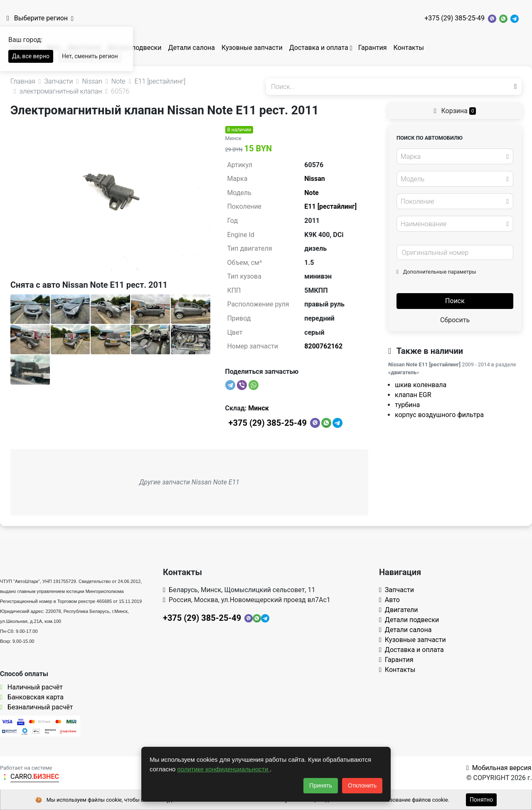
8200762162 (323, 346)
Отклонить (362, 785)
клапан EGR (413, 395)
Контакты (408, 48)
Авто (389, 600)
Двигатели (399, 610)
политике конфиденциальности (224, 769)
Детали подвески (134, 48)
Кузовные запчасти (252, 48)
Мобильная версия (499, 768)
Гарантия (373, 48)
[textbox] (453, 157)
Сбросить (455, 320)
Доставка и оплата (319, 48)
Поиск (455, 301)
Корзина (455, 111)
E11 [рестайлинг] (330, 206)
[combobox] (455, 156)
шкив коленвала (421, 385)
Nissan (315, 179)
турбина (407, 405)
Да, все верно (31, 56)
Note (311, 193)
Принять (321, 785)
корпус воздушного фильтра (439, 415)
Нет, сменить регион (90, 56)
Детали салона (191, 48)
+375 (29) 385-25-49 (454, 18)
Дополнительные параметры (436, 272)
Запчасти (397, 590)
